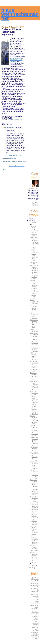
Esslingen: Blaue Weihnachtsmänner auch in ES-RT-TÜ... (34, 293)
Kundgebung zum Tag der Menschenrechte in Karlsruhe (34, 514)
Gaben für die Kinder (34, 330)
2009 (31, 219)
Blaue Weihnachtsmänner (20, 14)
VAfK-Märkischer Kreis (35, 628)
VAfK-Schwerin (36, 619)
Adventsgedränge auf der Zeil (34, 449)
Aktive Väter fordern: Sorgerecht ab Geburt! (34, 268)
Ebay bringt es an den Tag (34, 378)
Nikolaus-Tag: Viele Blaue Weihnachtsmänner (34, 540)
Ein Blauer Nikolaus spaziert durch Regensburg (34, 484)
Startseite (14, 162)
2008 (31, 221)
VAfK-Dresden (36, 602)
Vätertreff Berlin (36, 638)
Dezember (34, 223)
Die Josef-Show (33, 248)
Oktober (33, 566)
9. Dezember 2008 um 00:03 (13, 155)
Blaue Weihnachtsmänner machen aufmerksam (34, 556)
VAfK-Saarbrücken (35, 616)
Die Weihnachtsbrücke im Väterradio (34, 349)
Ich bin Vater (34, 551)
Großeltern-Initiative (35, 633)
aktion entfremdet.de (35, 609)
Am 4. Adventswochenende (34, 301)
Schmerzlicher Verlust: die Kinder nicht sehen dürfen (34, 324)
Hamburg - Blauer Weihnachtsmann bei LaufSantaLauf (34, 385)
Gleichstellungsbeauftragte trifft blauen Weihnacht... (34, 441)
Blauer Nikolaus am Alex (34, 547)
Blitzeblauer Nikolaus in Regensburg (34, 335)
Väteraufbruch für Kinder (35, 583)
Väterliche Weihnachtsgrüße (34, 393)
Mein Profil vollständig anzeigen (35, 204)
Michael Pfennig (9, 127)
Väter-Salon (35, 635)
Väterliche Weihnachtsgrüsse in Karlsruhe (34, 499)
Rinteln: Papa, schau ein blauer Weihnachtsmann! (34, 400)
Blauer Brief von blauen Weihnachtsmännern (34, 505)
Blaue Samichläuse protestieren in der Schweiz (34, 474)
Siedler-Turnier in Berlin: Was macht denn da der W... (34, 420)
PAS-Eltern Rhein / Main (35, 613)
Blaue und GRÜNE (33, 374)
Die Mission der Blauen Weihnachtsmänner (34, 342)
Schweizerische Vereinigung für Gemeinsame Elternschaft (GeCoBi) (34, 591)
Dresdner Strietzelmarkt (34, 427)
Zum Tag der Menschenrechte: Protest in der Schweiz (34, 456)
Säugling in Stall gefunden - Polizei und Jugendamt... (34, 241)
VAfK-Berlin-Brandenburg (34, 605)
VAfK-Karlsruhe (36, 622)
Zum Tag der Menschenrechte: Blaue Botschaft (34, 465)
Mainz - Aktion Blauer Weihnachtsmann (34, 284)
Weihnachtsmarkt (34, 370)
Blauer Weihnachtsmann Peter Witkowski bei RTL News (34, 255)
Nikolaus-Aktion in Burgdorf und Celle (34, 522)
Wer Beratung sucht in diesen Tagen (34, 308)
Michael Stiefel (34, 189)
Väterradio (35, 624)
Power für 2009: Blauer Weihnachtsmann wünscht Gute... (34, 231)
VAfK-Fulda (35, 631)
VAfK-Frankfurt (36, 598)
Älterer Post (22, 162)
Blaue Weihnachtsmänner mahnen (34, 316)
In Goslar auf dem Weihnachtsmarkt (34, 433)
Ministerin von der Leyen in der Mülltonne (34, 356)
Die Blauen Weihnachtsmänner (35, 579)
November (34, 562)
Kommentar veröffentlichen (9, 159)
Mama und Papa (33, 263)
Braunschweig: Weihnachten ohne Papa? (34, 275)
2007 (31, 568)
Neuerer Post (6, 162)
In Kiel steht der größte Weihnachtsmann (34, 492)
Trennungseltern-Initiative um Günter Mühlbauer (16, 60)
